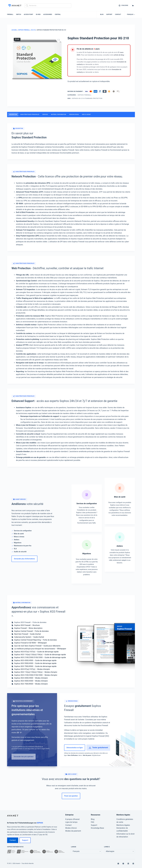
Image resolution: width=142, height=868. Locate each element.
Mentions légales (123, 825)
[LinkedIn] (128, 864)
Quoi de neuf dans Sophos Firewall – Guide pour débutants (37, 646)
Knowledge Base (97, 828)
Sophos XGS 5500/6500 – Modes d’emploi (31, 681)
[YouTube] (123, 864)
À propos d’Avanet (72, 819)
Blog (102, 14)
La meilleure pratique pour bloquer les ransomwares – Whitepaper (40, 649)
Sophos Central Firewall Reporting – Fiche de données (35, 640)
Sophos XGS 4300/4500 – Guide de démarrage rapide (35, 660)
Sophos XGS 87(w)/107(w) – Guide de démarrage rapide (36, 652)
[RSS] (133, 864)
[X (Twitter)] (118, 864)
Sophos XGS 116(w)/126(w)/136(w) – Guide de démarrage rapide (40, 655)
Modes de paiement (73, 831)
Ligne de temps (71, 822)
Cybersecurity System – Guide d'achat (29, 637)
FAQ (92, 822)
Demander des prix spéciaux (24, 757)
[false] (119, 851)
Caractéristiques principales (30, 114)
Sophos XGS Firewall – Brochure (27, 625)
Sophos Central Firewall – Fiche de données (31, 631)
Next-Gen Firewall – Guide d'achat (27, 634)
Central (58, 14)
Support (109, 14)
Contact (118, 14)
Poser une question (71, 796)
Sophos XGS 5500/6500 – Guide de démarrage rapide (35, 663)
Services (45, 114)
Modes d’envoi (71, 828)
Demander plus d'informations (24, 559)
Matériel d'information (59, 114)
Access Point (28, 14)
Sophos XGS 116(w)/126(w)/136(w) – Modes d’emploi (36, 672)
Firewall (10, 14)
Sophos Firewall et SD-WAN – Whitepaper (31, 643)
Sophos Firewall (84, 95)
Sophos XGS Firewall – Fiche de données (30, 622)
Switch (19, 14)
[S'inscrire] (123, 6)
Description (13, 114)
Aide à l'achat (86, 114)
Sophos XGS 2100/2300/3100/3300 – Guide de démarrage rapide (40, 657)
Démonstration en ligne (75, 748)
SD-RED (38, 14)
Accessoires (48, 14)
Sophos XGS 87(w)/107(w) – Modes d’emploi (32, 669)
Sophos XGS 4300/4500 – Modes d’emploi (31, 678)
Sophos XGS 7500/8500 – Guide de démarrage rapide (35, 666)
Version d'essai (74, 114)
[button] (131, 15)
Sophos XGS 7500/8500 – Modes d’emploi (31, 684)
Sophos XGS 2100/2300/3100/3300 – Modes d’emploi (36, 675)
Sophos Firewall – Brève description (28, 628)
